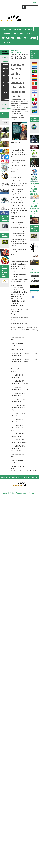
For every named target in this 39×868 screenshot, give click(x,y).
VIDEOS (29, 34)
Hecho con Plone (6, 477)
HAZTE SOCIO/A (15, 29)
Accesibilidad (21, 493)
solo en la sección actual (28, 12)
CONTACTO (6, 42)
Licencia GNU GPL (18, 477)
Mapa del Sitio (8, 493)
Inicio (12, 51)
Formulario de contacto (8, 487)
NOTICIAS (28, 29)
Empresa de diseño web (31, 477)
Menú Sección (5, 53)
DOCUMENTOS (8, 38)
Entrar (34, 2)
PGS (3, 29)
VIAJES (33, 38)
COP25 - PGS (22, 38)
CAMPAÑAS (7, 34)
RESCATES (19, 34)
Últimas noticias (16, 53)
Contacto (32, 493)
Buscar (17, 5)
